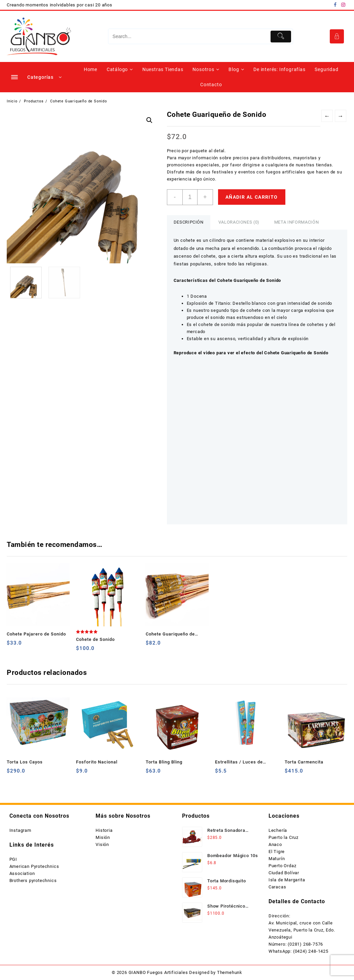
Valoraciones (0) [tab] (239, 222)
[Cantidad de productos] (190, 197)
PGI (13, 859)
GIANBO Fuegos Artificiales (158, 972)
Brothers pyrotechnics (33, 880)
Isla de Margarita (287, 880)
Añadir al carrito (252, 197)
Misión (103, 837)
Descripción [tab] (189, 222)
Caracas (277, 887)
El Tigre (277, 852)
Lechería (278, 830)
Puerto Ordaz (282, 866)
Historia (104, 830)
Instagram (20, 830)
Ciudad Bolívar (284, 873)
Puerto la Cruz (284, 837)
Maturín (277, 859)
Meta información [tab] (296, 222)
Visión (102, 844)
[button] (149, 120)
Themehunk (230, 972)
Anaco (275, 844)
